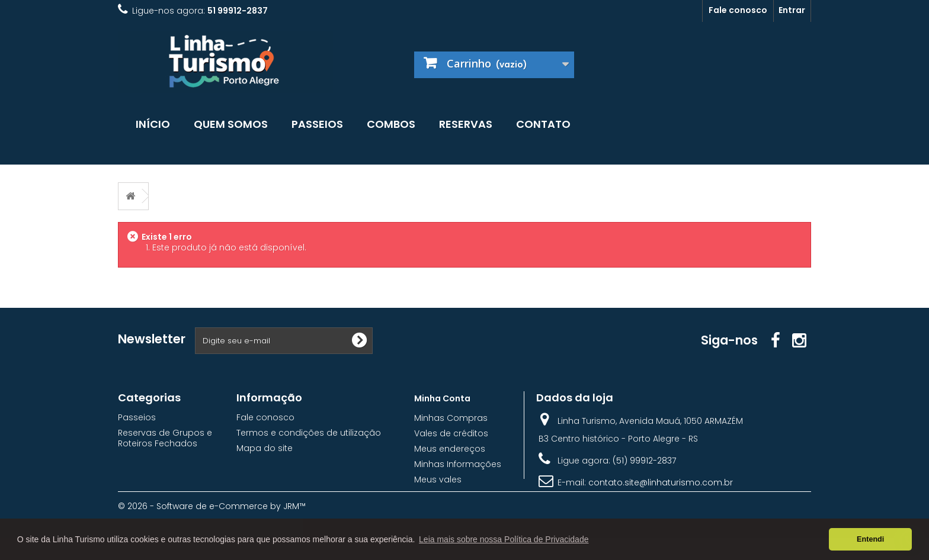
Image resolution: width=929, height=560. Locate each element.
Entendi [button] (870, 539)
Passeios (317, 124)
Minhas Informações (458, 464)
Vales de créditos (451, 433)
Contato (543, 124)
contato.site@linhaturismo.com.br (661, 482)
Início (153, 124)
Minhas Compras (451, 418)
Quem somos (231, 124)
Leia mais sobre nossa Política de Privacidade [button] (504, 539)
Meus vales (438, 479)
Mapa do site (265, 448)
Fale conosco (738, 10)
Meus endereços (450, 449)
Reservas (466, 124)
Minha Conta (442, 398)
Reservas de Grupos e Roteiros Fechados (165, 438)
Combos (391, 124)
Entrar (792, 10)
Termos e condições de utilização (309, 433)
